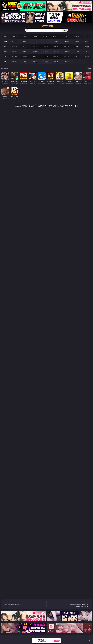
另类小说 (66, 57)
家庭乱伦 (25, 57)
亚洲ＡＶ (15, 41)
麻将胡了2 (56, 36)
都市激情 (15, 57)
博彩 (6, 36)
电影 (6, 46)
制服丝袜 (56, 46)
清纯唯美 (66, 52)
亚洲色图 (25, 52)
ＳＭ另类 (87, 41)
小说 (6, 57)
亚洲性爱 (15, 46)
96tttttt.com (46, 26)
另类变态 (87, 46)
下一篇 (79, 604)
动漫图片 (46, 52)
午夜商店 (25, 62)
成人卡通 (35, 46)
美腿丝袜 (56, 52)
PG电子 (14, 36)
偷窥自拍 (15, 52)
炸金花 (66, 36)
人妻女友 (35, 57)
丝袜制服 (66, 41)
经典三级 (66, 46)
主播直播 (77, 41)
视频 (6, 41)
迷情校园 (56, 57)
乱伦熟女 (77, 46)
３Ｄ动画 (46, 41)
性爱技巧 (87, 57)
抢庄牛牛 (87, 36)
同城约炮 (15, 62)
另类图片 (87, 52)
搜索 (65, 30)
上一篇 (14, 604)
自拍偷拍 (25, 41)
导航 (6, 62)
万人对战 (35, 36)
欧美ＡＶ (35, 41)
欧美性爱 (46, 46)
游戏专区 (46, 36)
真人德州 (25, 36)
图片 (6, 51)
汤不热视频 (46, 62)
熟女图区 (77, 52)
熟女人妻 (56, 41)
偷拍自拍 (25, 46)
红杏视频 (56, 62)
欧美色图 (35, 52)
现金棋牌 (77, 36)
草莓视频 (35, 62)
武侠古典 (46, 57)
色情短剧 (66, 62)
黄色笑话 (77, 57)
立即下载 (57, 641)
